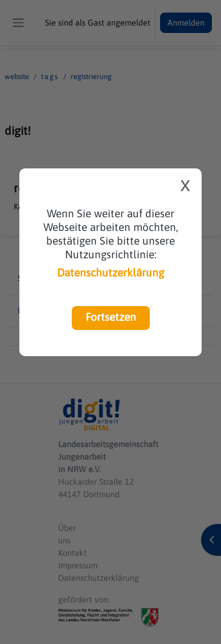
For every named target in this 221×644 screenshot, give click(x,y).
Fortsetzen (111, 317)
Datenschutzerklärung (110, 273)
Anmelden (186, 22)
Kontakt (72, 553)
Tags (50, 77)
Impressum (78, 565)
